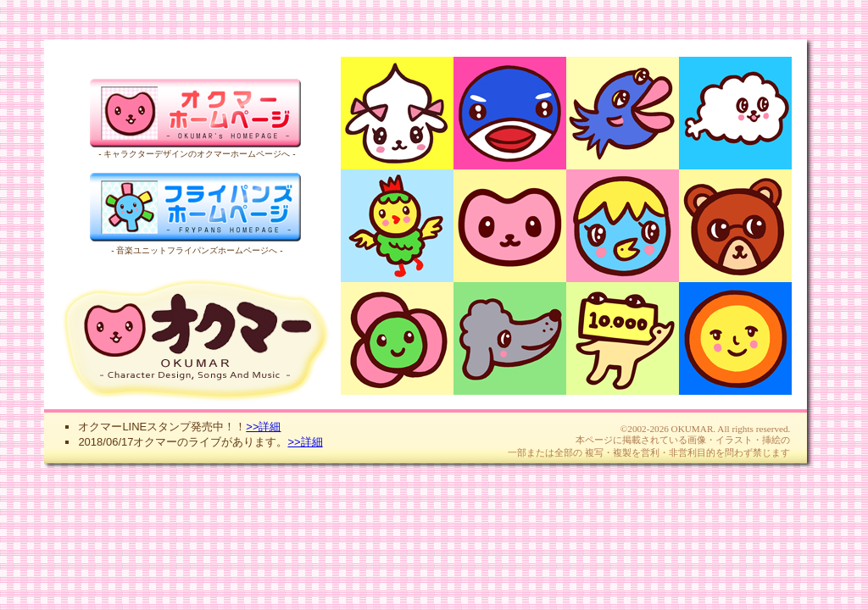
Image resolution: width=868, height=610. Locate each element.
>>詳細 (263, 427)
